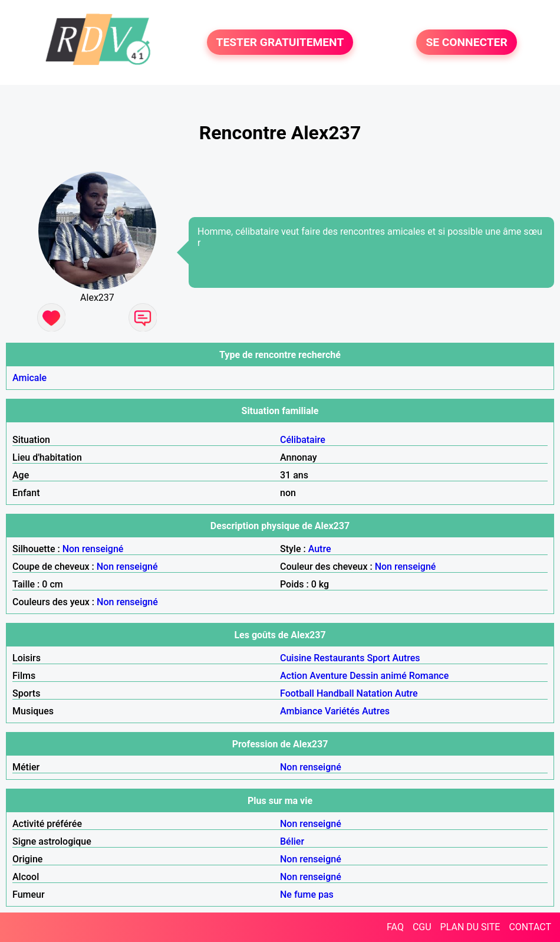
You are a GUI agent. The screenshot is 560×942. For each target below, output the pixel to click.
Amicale (29, 378)
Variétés (342, 711)
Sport (378, 658)
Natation (375, 693)
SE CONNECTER (466, 42)
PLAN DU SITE (470, 927)
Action (294, 676)
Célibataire (303, 440)
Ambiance (301, 711)
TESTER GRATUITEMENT (280, 42)
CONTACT (530, 927)
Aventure (328, 676)
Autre (320, 549)
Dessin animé (378, 676)
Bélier (292, 841)
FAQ (395, 927)
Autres (406, 658)
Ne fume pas (307, 895)
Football (297, 693)
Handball (335, 693)
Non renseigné (93, 549)
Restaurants (339, 658)
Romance (429, 676)
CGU (422, 927)
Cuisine (296, 658)
